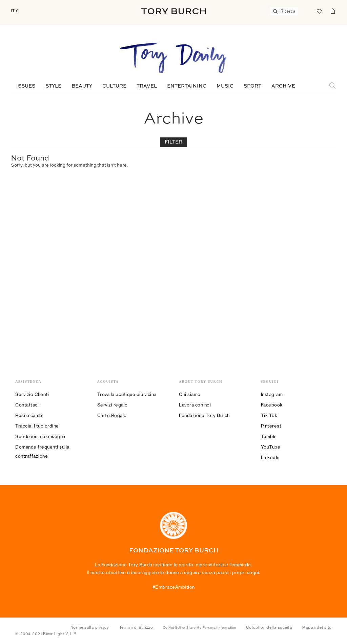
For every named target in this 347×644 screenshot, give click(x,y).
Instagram (272, 394)
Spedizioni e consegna (40, 436)
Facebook (272, 405)
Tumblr (269, 436)
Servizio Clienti (32, 394)
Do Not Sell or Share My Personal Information (200, 628)
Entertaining (187, 86)
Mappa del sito (317, 627)
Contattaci (27, 405)
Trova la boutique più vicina (127, 394)
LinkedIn (270, 457)
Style (53, 86)
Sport (252, 86)
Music (225, 86)
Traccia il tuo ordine (37, 426)
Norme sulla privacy (90, 627)
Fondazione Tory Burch (204, 415)
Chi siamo (190, 394)
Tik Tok (269, 415)
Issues (26, 86)
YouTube (271, 447)
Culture (114, 86)
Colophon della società (269, 627)
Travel (147, 86)
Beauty (82, 86)
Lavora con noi (195, 405)
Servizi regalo (113, 405)
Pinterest (271, 426)
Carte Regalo (112, 415)
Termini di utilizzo (136, 627)
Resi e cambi (29, 415)
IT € (15, 11)
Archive (283, 86)
